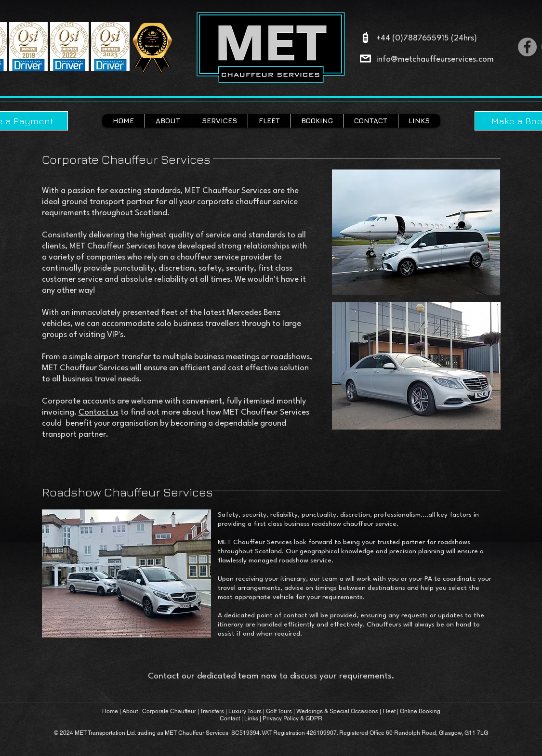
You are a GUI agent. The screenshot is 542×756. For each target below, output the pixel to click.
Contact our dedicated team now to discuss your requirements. (271, 676)
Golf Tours (279, 711)
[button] (219, 121)
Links (251, 718)
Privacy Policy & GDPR (292, 718)
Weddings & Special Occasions (337, 711)
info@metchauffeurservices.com (435, 59)
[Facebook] (527, 47)
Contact (230, 718)
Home (110, 711)
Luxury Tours (245, 711)
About (130, 711)
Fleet (389, 711)
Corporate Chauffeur (170, 711)
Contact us (99, 412)
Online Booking (420, 711)
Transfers (213, 711)
